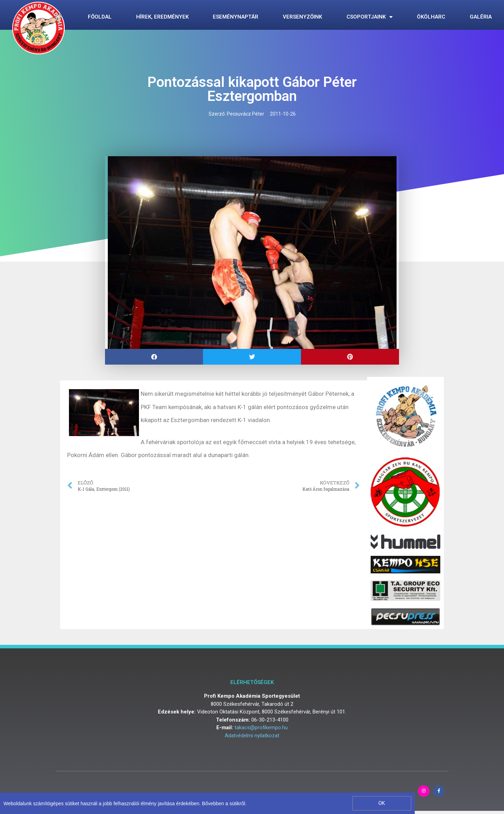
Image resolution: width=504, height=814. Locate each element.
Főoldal (100, 17)
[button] (382, 803)
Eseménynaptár (236, 17)
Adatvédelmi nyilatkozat (252, 736)
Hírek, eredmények (162, 17)
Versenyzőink (302, 17)
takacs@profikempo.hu (261, 727)
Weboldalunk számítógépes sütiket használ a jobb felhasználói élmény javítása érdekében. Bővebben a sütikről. (125, 803)
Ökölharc (431, 17)
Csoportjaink (370, 17)
